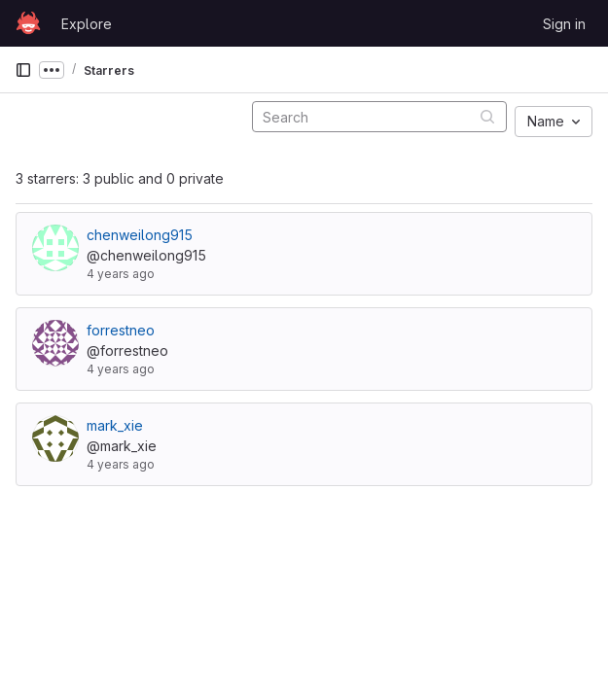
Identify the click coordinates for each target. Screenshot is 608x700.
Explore (87, 24)
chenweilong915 (140, 235)
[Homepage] (28, 23)
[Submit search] (487, 116)
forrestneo (121, 330)
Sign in (564, 24)
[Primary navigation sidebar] (23, 70)
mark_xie (115, 425)
